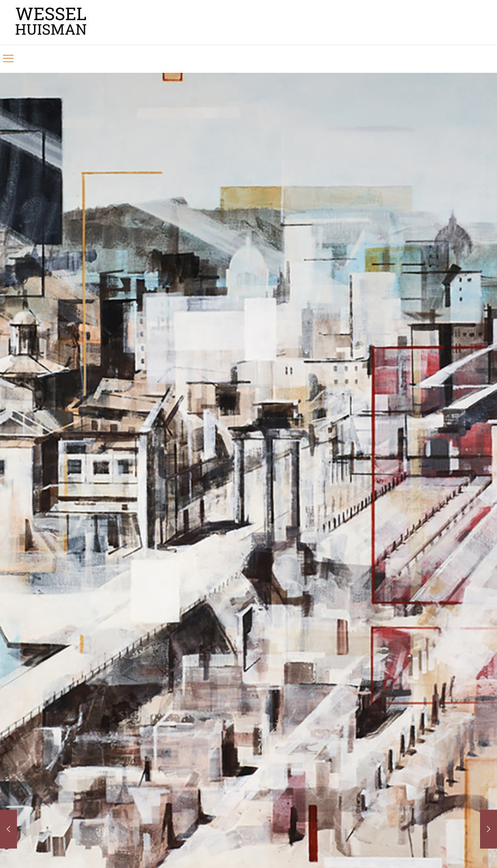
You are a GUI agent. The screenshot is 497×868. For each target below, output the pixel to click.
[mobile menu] (8, 59)
